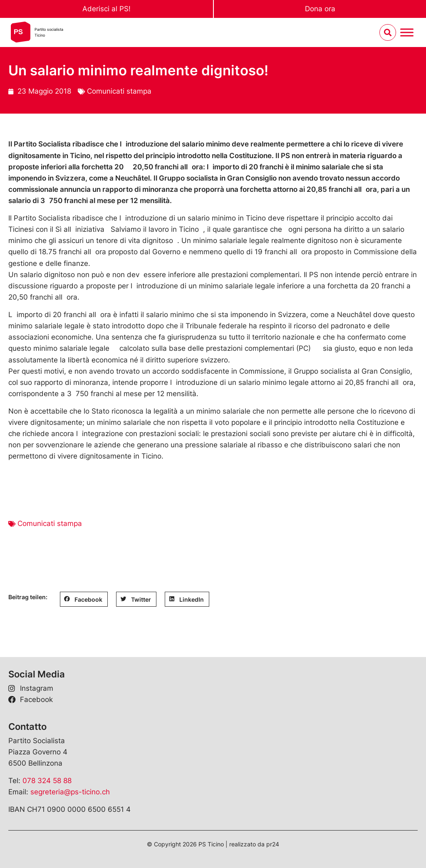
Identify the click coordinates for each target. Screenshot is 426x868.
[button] (84, 599)
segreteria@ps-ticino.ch (70, 792)
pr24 (273, 844)
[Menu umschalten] (407, 33)
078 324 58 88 (47, 781)
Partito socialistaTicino (49, 32)
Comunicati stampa (119, 91)
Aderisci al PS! (106, 9)
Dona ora (320, 9)
